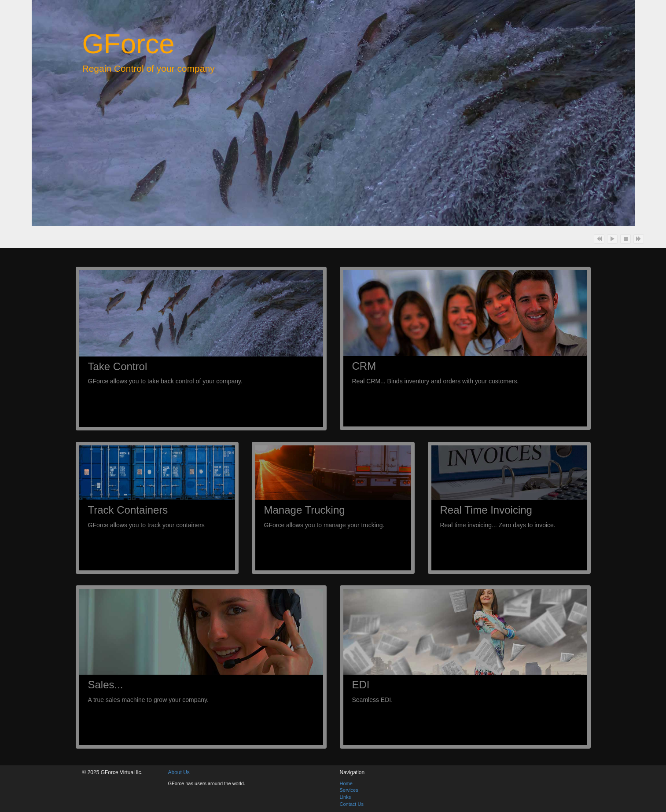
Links (346, 797)
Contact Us (352, 804)
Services (349, 790)
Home (346, 783)
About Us (179, 772)
